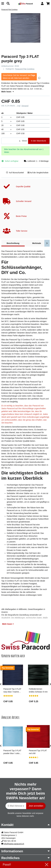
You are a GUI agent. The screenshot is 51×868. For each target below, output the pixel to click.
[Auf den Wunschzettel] (35, 19)
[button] (42, 4)
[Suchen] (8, 4)
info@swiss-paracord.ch (14, 844)
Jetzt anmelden (36, 806)
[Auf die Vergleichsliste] (28, 19)
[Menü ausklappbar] (3, 4)
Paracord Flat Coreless (25, 69)
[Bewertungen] (8, 696)
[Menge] (11, 141)
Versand (25, 106)
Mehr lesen (8, 92)
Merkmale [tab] (37, 243)
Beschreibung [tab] (13, 243)
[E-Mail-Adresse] (16, 806)
